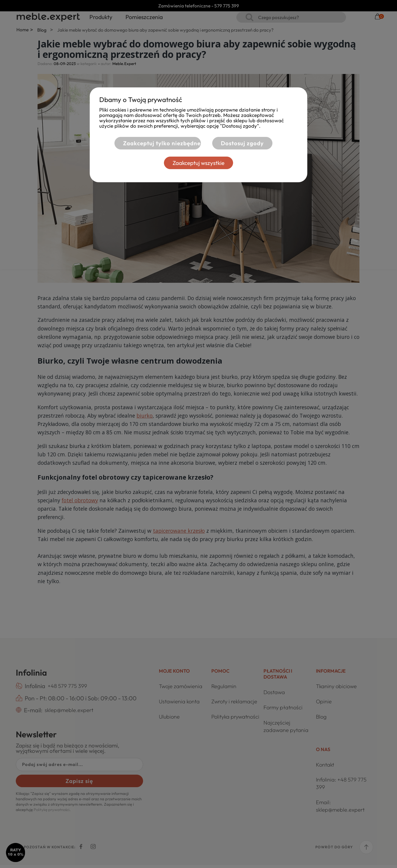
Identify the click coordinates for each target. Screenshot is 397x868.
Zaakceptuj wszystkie (199, 163)
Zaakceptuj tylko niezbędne (157, 143)
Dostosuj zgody (242, 143)
